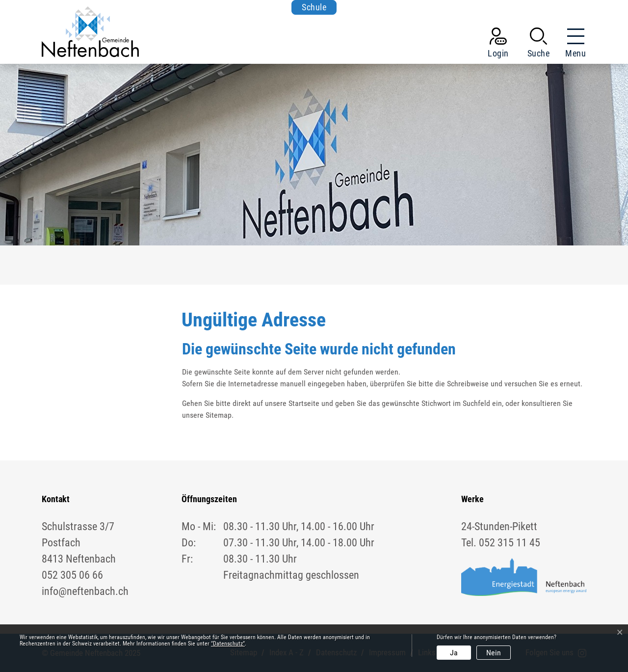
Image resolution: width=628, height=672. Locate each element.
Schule (314, 7)
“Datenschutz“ (228, 644)
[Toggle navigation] (573, 45)
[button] (539, 45)
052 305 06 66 (72, 575)
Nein (494, 653)
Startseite (304, 403)
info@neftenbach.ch (85, 591)
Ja (454, 653)
